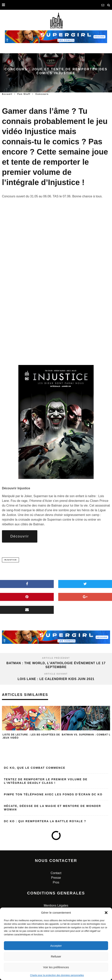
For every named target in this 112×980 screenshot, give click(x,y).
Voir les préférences (56, 967)
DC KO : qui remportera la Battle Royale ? (45, 821)
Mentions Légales (56, 905)
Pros (56, 882)
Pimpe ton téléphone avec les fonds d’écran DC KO (53, 794)
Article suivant (56, 674)
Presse (56, 878)
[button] (106, 913)
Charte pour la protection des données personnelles (57, 975)
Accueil (7, 94)
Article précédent (56, 658)
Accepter (56, 946)
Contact (56, 873)
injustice (10, 560)
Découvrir (20, 536)
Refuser (56, 956)
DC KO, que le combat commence (35, 768)
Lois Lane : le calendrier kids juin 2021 (56, 679)
